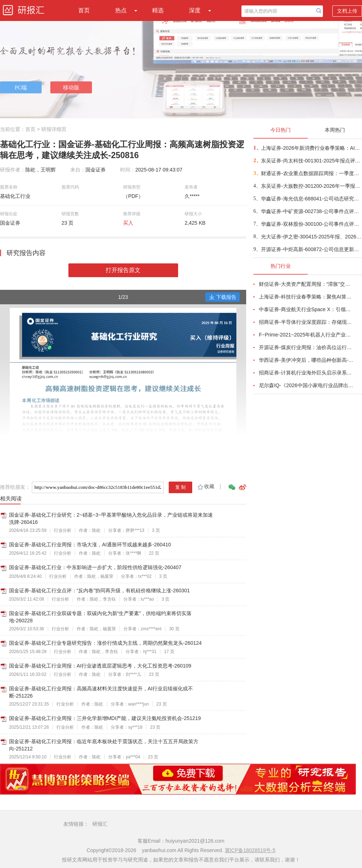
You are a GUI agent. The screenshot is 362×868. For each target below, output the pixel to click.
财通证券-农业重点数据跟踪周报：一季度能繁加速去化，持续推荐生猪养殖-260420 (311, 173)
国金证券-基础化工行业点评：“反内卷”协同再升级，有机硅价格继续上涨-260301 (99, 590)
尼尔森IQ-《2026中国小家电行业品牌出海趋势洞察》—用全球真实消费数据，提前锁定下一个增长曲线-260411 (306, 385)
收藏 (205, 486)
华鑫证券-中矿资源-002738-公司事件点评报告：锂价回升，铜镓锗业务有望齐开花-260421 (311, 211)
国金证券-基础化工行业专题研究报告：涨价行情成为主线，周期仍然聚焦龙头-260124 (105, 643)
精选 (158, 10)
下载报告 (223, 297)
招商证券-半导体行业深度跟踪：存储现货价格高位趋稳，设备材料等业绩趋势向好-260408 (306, 322)
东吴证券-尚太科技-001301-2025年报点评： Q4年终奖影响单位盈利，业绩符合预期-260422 (311, 161)
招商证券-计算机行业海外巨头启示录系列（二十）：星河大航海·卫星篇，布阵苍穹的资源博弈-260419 (306, 373)
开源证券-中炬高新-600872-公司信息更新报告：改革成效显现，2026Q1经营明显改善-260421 (311, 249)
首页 (84, 10)
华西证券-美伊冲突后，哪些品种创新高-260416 (306, 360)
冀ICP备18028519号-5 (250, 850)
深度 (195, 10)
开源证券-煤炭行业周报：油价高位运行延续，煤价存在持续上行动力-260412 (306, 347)
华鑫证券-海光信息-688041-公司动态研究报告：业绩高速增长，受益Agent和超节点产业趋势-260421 (311, 199)
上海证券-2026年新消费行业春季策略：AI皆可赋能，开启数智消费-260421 (311, 148)
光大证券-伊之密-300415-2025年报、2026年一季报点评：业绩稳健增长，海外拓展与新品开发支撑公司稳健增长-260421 (311, 237)
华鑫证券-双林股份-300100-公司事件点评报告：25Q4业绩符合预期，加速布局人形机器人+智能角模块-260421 (311, 224)
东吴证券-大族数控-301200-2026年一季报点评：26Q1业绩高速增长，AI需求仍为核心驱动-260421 (311, 186)
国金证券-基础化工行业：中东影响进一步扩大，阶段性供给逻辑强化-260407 (95, 567)
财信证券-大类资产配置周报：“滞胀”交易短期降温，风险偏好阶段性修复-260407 (306, 284)
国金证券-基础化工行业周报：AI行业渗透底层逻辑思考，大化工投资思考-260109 (100, 666)
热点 (121, 10)
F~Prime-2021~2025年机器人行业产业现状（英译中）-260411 (306, 335)
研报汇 (100, 824)
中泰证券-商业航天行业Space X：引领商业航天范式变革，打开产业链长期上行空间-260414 (306, 309)
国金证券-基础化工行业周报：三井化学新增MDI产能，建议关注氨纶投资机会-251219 (105, 718)
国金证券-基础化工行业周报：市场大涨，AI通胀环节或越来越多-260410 (90, 545)
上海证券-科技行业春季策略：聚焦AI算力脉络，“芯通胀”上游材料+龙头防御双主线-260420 (306, 297)
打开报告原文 (123, 270)
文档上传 (347, 11)
